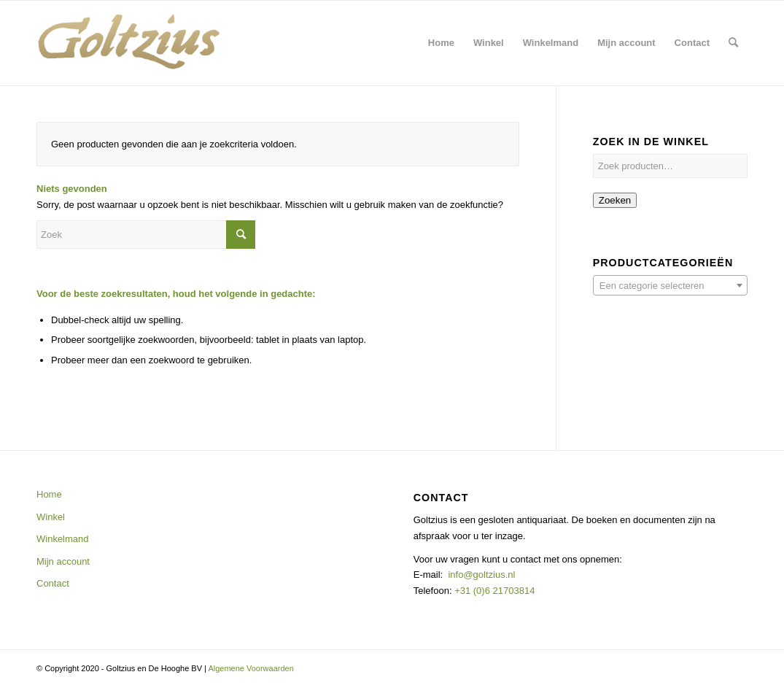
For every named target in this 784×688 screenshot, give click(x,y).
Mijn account (63, 561)
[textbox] (670, 286)
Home (49, 494)
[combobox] (670, 285)
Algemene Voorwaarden (251, 668)
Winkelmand (63, 539)
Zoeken (615, 200)
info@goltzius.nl (481, 575)
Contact (53, 583)
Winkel (51, 517)
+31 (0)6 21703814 (494, 591)
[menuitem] (441, 43)
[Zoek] (733, 43)
